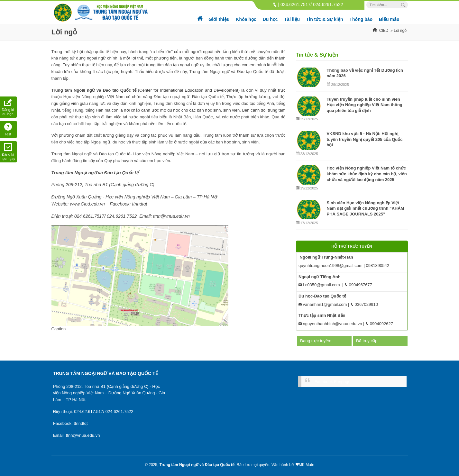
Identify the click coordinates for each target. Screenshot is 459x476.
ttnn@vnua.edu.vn (83, 435)
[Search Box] (404, 5)
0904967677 (358, 285)
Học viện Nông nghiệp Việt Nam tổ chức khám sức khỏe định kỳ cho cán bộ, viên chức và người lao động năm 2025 (367, 174)
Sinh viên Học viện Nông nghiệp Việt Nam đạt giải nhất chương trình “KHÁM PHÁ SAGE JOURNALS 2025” (366, 208)
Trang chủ (200, 16)
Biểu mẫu (389, 19)
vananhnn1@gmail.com (323, 304)
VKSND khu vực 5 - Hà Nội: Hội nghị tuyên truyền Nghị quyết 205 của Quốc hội (365, 139)
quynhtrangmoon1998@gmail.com (330, 265)
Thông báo (361, 19)
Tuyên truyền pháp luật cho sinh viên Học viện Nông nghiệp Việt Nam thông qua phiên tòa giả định (365, 105)
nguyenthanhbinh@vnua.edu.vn (330, 324)
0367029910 (364, 304)
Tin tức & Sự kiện (325, 19)
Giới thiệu (219, 19)
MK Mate (307, 465)
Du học (270, 19)
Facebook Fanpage (333, 382)
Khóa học (246, 19)
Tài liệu (292, 19)
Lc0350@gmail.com (319, 285)
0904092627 (379, 324)
